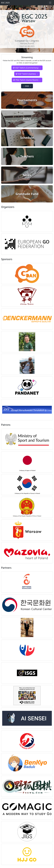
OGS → (27, 86)
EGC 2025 (5, 3)
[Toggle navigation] (50, 3)
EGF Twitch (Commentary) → (27, 68)
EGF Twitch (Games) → (27, 74)
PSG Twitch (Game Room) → (27, 80)
